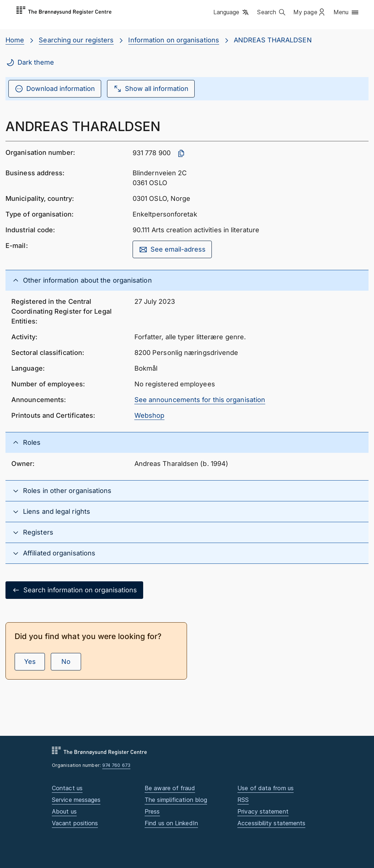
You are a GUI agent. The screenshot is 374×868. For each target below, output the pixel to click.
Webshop (150, 415)
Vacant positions (75, 823)
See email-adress (172, 249)
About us (64, 811)
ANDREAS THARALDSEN (273, 40)
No (66, 661)
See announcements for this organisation (200, 400)
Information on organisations (174, 40)
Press (152, 811)
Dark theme (30, 62)
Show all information (151, 89)
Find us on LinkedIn (171, 823)
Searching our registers (76, 40)
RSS (243, 800)
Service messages (76, 800)
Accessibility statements (271, 823)
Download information (55, 89)
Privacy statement (263, 811)
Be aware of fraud (170, 788)
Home (15, 40)
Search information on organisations (74, 590)
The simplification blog (176, 800)
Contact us (67, 788)
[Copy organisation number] (181, 153)
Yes (30, 661)
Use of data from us (266, 788)
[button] (232, 13)
